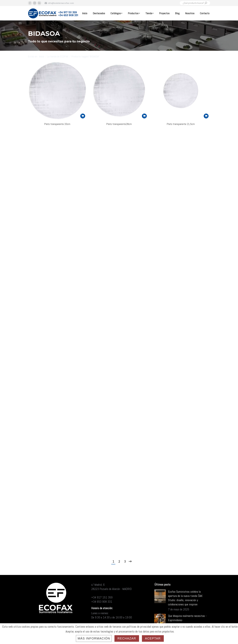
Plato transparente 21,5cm (181, 124)
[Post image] (160, 596)
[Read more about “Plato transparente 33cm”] (83, 116)
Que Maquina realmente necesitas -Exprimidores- (187, 618)
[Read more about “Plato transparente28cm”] (144, 116)
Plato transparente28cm (119, 124)
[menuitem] (85, 13)
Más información (94, 638)
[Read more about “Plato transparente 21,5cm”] (206, 116)
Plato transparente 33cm (57, 124)
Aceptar (153, 638)
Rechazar (127, 638)
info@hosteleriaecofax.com (59, 3)
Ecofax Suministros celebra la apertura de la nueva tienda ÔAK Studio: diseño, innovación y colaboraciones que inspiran (185, 598)
